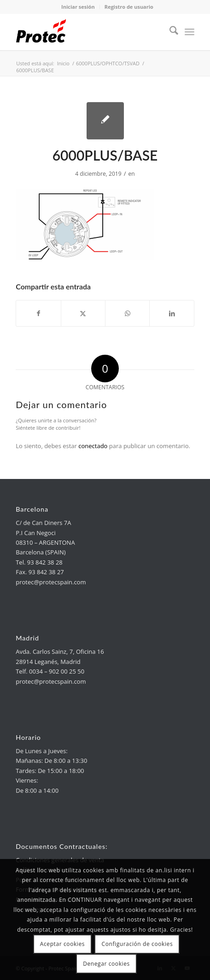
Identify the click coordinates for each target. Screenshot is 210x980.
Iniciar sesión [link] (78, 7)
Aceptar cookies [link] (62, 944)
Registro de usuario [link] (129, 7)
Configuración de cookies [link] (137, 944)
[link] (87, 32)
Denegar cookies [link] (106, 964)
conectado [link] (93, 446)
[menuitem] (169, 32)
